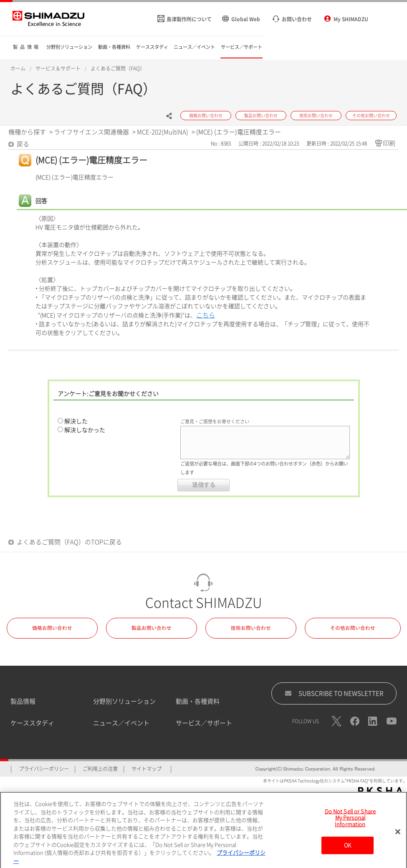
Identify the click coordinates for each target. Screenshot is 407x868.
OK (348, 850)
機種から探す (27, 132)
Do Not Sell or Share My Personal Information (350, 822)
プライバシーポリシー (44, 769)
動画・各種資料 (198, 701)
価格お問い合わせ (52, 628)
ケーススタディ (32, 723)
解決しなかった (85, 430)
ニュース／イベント (121, 723)
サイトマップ (147, 769)
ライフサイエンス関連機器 (91, 132)
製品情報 (23, 701)
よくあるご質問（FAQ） (118, 68)
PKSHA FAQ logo (380, 791)
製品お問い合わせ (152, 628)
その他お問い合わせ (353, 628)
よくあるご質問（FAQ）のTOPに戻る (69, 542)
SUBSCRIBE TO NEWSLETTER (334, 693)
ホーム (18, 68)
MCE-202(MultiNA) (163, 132)
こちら (206, 315)
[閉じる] (398, 836)
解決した (76, 421)
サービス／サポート (204, 723)
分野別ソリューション (124, 701)
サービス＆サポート (58, 68)
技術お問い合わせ (251, 628)
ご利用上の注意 (100, 769)
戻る (23, 144)
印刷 (389, 143)
